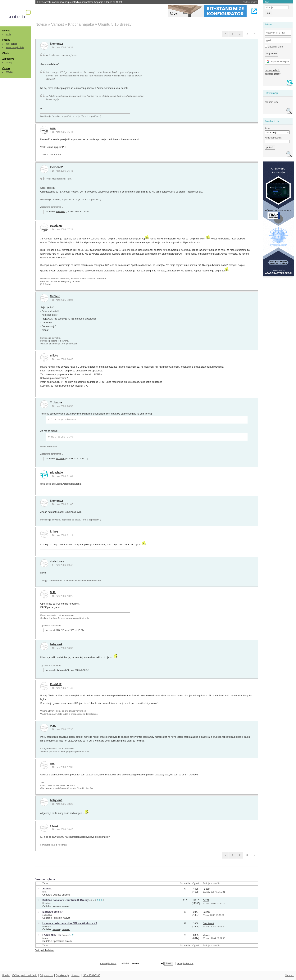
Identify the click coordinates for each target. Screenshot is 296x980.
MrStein (55, 296)
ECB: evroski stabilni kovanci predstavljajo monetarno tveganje (80, 2)
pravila (9, 72)
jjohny (45, 938)
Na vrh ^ (289, 975)
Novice (6, 31)
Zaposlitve (8, 59)
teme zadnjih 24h (15, 48)
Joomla (47, 889)
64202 (54, 826)
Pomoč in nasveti (61, 918)
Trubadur (56, 402)
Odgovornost (46, 975)
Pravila (6, 975)
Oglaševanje (62, 975)
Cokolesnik (208, 923)
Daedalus (56, 226)
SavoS (206, 912)
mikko (54, 356)
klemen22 (56, 44)
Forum (6, 40)
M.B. (53, 592)
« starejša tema (108, 964)
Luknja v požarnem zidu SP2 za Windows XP (70, 923)
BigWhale (56, 473)
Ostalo (6, 68)
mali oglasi (11, 44)
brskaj (9, 63)
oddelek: (142, 964)
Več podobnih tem (45, 950)
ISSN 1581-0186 (91, 975)
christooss (57, 561)
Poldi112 (56, 684)
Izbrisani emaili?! (53, 912)
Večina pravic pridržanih (25, 975)
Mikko (43, 573)
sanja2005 (47, 915)
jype (53, 128)
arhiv (8, 34)
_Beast (206, 889)
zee (52, 763)
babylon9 (56, 644)
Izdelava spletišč (61, 895)
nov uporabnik (272, 70)
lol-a (44, 892)
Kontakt (75, 975)
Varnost (66, 906)
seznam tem (271, 102)
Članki (6, 53)
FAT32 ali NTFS (52, 935)
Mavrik (206, 935)
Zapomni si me (274, 47)
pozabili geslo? (273, 74)
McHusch (47, 926)
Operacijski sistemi (62, 941)
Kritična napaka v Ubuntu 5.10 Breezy (66, 900)
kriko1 (54, 532)
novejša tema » (185, 964)
